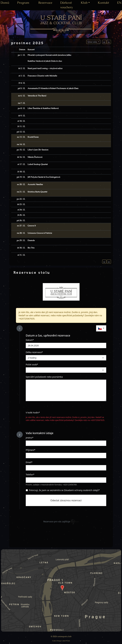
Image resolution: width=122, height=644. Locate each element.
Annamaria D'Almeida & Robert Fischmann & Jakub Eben (53, 88)
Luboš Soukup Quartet (38, 164)
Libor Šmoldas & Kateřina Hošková (43, 108)
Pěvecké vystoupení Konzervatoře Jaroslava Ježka (49, 55)
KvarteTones (33, 137)
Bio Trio (31, 248)
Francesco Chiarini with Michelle (42, 76)
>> (109, 42)
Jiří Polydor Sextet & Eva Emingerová (44, 177)
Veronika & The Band (37, 96)
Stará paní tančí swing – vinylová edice (45, 68)
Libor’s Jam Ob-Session (38, 150)
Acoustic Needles (35, 184)
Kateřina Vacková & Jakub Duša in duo (45, 61)
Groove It (32, 226)
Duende (31, 240)
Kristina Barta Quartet (37, 192)
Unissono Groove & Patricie (40, 233)
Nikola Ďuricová (35, 157)
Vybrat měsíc (92, 42)
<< (104, 42)
